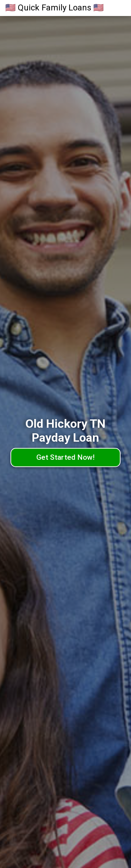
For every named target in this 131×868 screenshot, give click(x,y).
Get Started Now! (65, 457)
